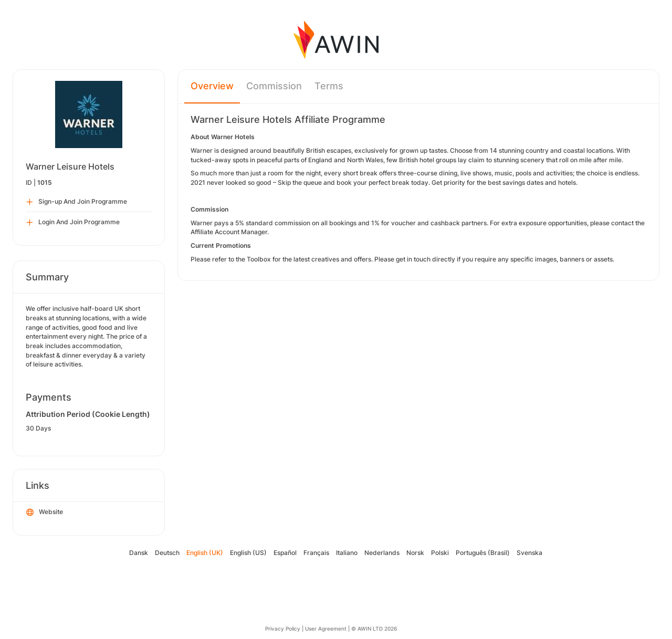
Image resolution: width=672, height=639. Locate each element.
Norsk (415, 553)
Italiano (347, 553)
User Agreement (326, 628)
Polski (440, 553)
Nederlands (382, 553)
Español (285, 553)
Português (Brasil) (483, 553)
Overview (212, 86)
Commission (274, 86)
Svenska (529, 553)
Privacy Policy (283, 628)
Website (45, 512)
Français (316, 553)
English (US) (248, 553)
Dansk (139, 553)
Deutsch (167, 553)
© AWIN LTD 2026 (374, 628)
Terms (329, 86)
